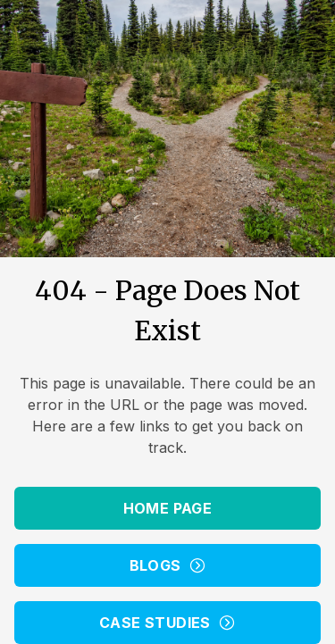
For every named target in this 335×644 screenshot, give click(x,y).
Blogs (168, 565)
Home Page (168, 508)
